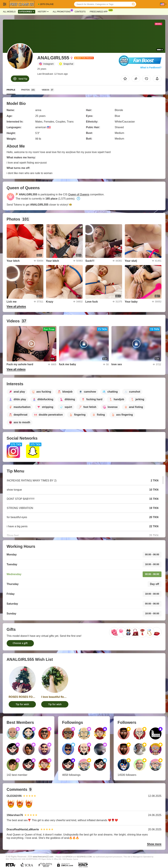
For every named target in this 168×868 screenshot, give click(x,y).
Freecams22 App (100, 11)
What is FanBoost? (151, 68)
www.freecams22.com (43, 857)
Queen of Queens (79, 194)
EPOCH (69, 857)
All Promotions (62, 11)
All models (9, 12)
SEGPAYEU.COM (84, 857)
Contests (80, 12)
